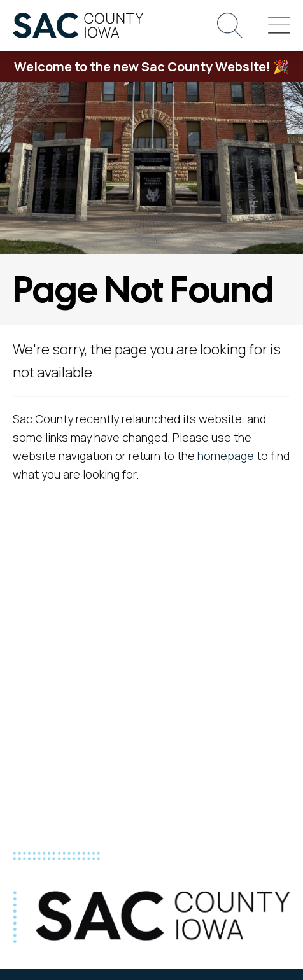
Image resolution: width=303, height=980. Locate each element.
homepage (226, 456)
